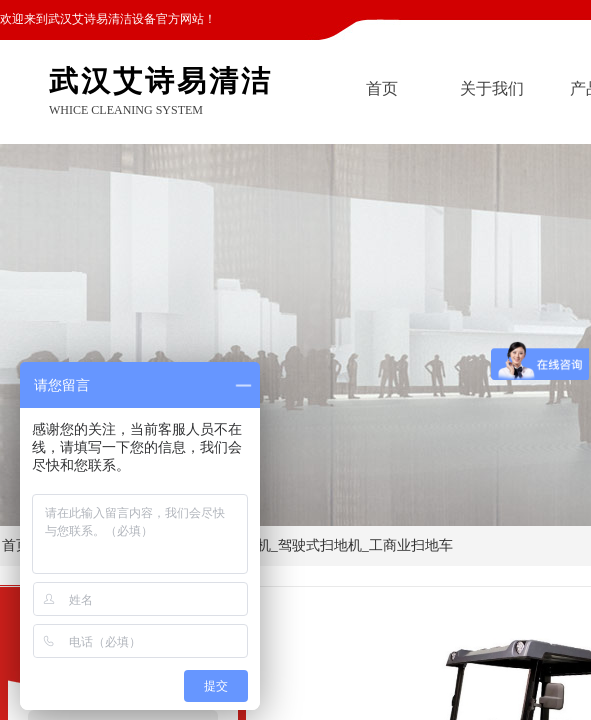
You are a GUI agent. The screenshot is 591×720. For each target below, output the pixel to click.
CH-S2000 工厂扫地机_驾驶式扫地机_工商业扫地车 (294, 545)
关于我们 (492, 88)
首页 (382, 88)
